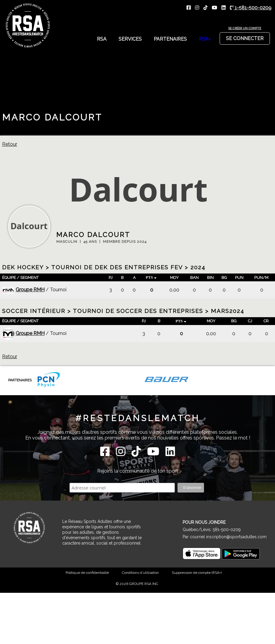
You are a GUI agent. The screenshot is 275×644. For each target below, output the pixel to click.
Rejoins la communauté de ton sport (138, 471)
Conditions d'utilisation (140, 573)
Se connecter (245, 37)
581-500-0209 (227, 530)
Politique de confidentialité (87, 573)
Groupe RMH (23, 290)
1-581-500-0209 (251, 8)
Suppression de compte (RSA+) (197, 573)
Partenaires (170, 39)
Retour (10, 144)
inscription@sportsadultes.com (236, 537)
